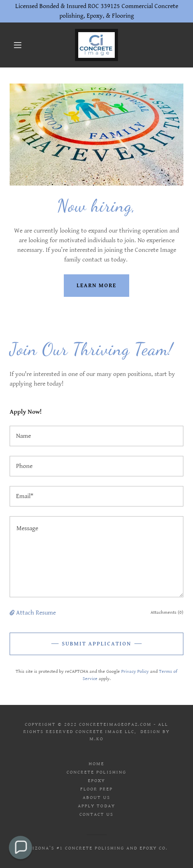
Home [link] (96, 764)
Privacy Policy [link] (135, 671)
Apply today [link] (96, 806)
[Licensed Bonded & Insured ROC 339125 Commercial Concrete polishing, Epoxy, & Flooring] (96, 11)
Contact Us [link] (96, 814)
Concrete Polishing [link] (96, 772)
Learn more (96, 286)
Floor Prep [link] (96, 789)
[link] (96, 45)
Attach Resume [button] (36, 613)
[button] (18, 45)
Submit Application (96, 644)
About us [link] (96, 798)
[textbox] (96, 436)
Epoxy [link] (96, 781)
